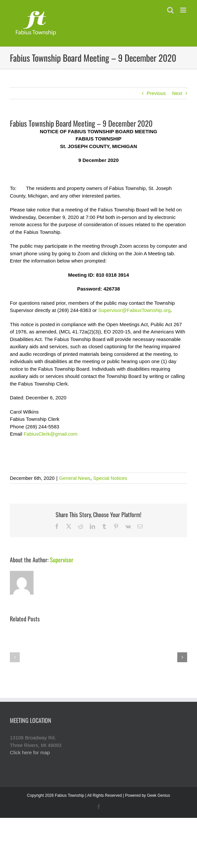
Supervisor (62, 560)
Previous (156, 93)
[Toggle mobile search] (170, 10)
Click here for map (30, 752)
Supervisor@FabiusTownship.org (134, 310)
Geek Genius (159, 795)
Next (177, 93)
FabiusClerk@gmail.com (51, 434)
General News (75, 478)
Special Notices (110, 478)
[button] (15, 657)
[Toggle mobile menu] (184, 10)
